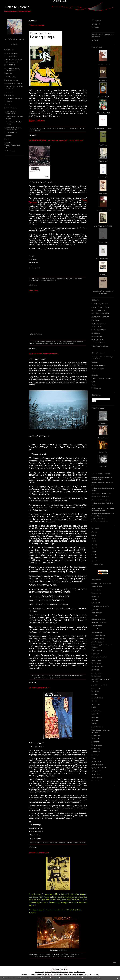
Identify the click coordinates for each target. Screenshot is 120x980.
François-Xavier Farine (98, 619)
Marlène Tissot (96, 704)
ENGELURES (103, 161)
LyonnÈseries (10, 95)
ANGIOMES (103, 80)
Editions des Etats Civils (99, 310)
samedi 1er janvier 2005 (39, 853)
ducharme (72, 128)
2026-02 (94, 545)
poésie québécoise (64, 344)
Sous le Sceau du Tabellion (100, 346)
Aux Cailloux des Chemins (100, 304)
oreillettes (9, 101)
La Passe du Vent (97, 327)
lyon (76, 954)
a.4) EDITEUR (10, 65)
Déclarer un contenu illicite (29, 974)
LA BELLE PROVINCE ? (39, 688)
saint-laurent (38, 130)
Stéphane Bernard (97, 477)
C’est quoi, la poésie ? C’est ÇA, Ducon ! (51, 342)
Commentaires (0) (60, 128)
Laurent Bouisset (97, 660)
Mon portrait (95, 40)
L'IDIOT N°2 (103, 194)
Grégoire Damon (97, 626)
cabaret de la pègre (48, 344)
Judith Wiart (95, 653)
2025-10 (94, 558)
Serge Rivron (96, 755)
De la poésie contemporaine (100, 606)
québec (32, 130)
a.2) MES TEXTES (12, 56)
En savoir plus (97, 978)
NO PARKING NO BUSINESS (103, 226)
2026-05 (94, 535)
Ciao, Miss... (34, 290)
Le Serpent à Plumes (98, 343)
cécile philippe (78, 278)
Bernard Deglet (96, 593)
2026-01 (94, 548)
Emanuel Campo (97, 613)
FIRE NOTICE (103, 177)
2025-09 (94, 561)
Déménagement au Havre (99, 521)
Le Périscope (96, 670)
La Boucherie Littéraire (98, 323)
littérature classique (69, 954)
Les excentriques (97, 688)
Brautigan (64, 903)
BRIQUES (103, 423)
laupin (46, 678)
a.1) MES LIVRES (12, 53)
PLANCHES (103, 452)
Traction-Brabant (97, 778)
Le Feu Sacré (96, 333)
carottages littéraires (12, 80)
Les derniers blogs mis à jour (43, 972)
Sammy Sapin (96, 748)
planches (9, 136)
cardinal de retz (50, 956)
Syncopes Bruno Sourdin (99, 768)
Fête (93, 372)
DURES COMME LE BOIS (103, 129)
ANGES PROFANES (103, 64)
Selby (58, 903)
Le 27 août (95, 375)
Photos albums (98, 408)
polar (8, 139)
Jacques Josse (96, 629)
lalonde (67, 956)
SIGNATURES (11, 151)
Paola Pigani (95, 717)
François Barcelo (78, 365)
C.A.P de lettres (11, 77)
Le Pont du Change (97, 339)
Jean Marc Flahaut (97, 632)
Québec (83, 843)
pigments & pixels (11, 132)
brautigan (36, 956)
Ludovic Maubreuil (97, 698)
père (81, 676)
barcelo (42, 678)
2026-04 (94, 538)
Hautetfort (65, 969)
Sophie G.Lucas (96, 761)
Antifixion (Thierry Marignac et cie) (102, 583)
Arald (85, 378)
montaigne (42, 956)
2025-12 (94, 551)
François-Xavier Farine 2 (99, 622)
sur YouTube (95, 27)
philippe (71, 278)
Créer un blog (56, 969)
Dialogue (94, 382)
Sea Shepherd (96, 752)
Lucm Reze (95, 694)
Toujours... (95, 362)
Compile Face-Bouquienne (14, 83)
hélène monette (37, 344)
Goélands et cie (105, 500)
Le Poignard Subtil (97, 673)
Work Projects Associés (99, 781)
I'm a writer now (96, 388)
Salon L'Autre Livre (105, 493)
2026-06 (94, 532)
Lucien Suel (95, 691)
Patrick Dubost (96, 735)
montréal (72, 344)
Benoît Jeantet (96, 590)
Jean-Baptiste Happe (98, 638)
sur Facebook (96, 24)
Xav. (93, 496)
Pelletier (75, 843)
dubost (37, 678)
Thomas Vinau (96, 774)
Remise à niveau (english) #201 (101, 378)
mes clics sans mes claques (15, 98)
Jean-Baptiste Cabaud (98, 635)
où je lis (8, 105)
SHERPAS (103, 467)
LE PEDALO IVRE (97, 336)
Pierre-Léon (64, 950)
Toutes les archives (97, 564)
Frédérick (94, 500)
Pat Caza (94, 724)
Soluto (93, 758)
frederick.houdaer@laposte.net (14, 39)
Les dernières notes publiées (60, 972)
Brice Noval (95, 596)
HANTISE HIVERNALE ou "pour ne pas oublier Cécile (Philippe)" (56, 140)
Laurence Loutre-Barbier (99, 657)
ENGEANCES (103, 145)
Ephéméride (10, 92)
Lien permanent (49, 128)
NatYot (94, 707)
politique (9, 142)
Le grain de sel (96, 663)
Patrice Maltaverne (97, 727)
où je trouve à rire (11, 108)
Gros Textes (95, 320)
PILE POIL (103, 275)
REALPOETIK (96, 742)
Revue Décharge (97, 745)
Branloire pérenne (17, 7)
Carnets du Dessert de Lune (100, 307)
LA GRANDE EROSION (103, 210)
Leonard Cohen (96, 676)
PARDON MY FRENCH (103, 259)
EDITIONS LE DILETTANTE (100, 317)
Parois (93, 385)
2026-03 (94, 541)
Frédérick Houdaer (97, 483)
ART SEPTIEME (103, 438)
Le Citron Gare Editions (99, 330)
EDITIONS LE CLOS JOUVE (100, 314)
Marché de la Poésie (98, 369)
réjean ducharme (80, 128)
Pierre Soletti (95, 739)
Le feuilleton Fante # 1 (98, 365)
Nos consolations (97, 711)
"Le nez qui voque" (37, 25)
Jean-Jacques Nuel (97, 642)
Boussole (9, 73)
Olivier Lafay (95, 714)
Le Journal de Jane (97, 666)
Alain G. (94, 493)
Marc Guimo (95, 701)
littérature (60, 954)
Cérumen (94, 600)
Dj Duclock (95, 609)
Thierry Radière (96, 771)
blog (97, 974)
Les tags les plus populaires (77, 972)
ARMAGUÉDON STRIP (103, 113)
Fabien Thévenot (97, 616)
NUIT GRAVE (103, 242)
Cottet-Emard (96, 603)
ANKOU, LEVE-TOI (103, 96)
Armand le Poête (97, 587)
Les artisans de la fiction (99, 685)
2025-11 (94, 554)
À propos (14, 44)
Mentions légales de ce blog (45, 974)
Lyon (32, 905)
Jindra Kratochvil (97, 650)
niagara (50, 678)
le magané (39, 281)
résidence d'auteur (58, 678)
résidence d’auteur (60, 894)
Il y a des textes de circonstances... (44, 354)
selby (31, 956)
